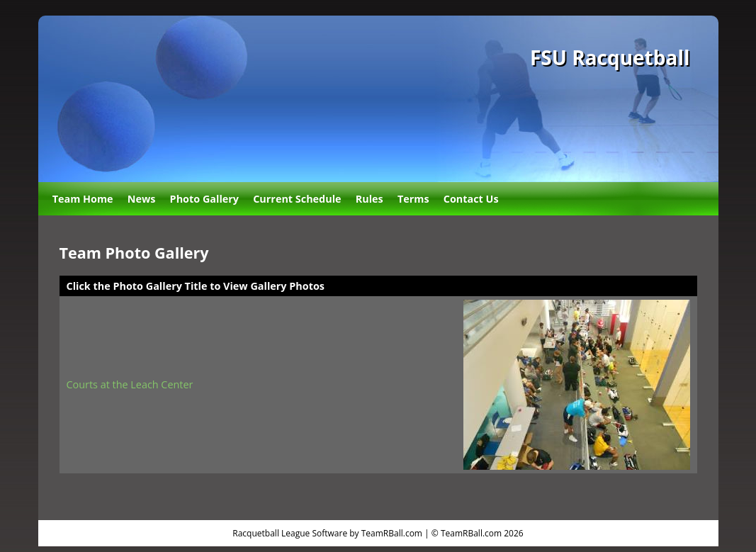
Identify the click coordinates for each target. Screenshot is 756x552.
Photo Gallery (204, 199)
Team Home (83, 199)
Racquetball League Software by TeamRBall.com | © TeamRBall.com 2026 (378, 533)
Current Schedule (297, 199)
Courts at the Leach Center (130, 384)
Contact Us (471, 199)
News (142, 199)
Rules (369, 199)
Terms (413, 199)
